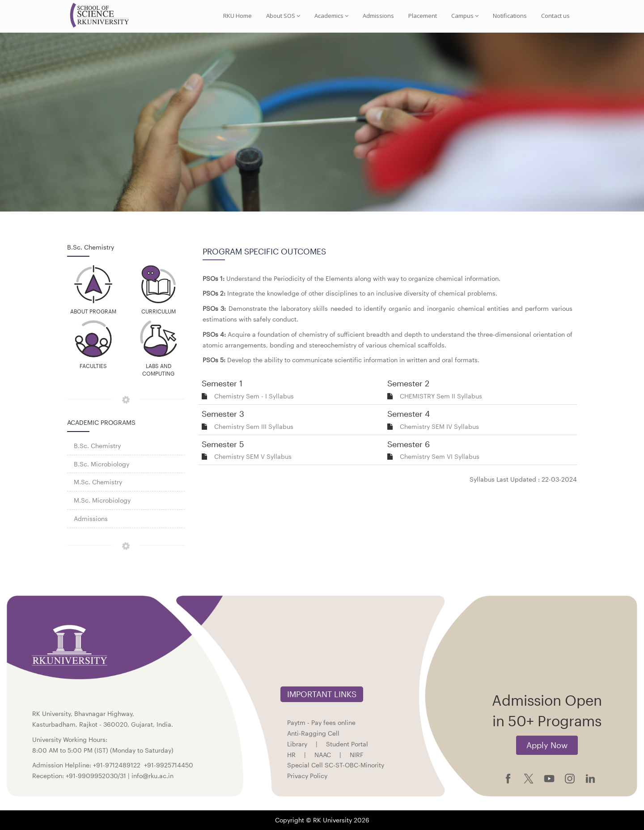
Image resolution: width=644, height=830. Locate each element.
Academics (331, 16)
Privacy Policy (307, 776)
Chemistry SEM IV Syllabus (439, 426)
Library (297, 744)
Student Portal (347, 744)
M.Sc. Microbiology (102, 500)
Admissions (378, 16)
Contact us (555, 16)
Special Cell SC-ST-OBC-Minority (336, 765)
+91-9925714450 (169, 765)
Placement (423, 16)
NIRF (357, 755)
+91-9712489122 (117, 765)
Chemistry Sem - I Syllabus (254, 396)
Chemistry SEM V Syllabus (253, 456)
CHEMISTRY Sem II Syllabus (441, 396)
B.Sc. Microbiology (102, 464)
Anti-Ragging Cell (313, 733)
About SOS (283, 16)
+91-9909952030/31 (97, 776)
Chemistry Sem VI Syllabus (440, 456)
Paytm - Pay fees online (321, 722)
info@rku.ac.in (153, 776)
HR (291, 755)
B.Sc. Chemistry (97, 446)
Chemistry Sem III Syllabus (254, 426)
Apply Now (547, 745)
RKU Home (237, 16)
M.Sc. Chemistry (98, 482)
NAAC (323, 755)
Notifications (510, 16)
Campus (465, 16)
